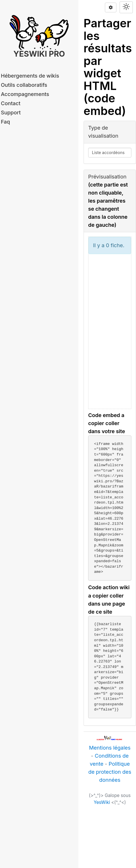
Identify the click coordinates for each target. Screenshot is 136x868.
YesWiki (102, 802)
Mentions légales (110, 748)
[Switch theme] (126, 7)
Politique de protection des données (110, 772)
